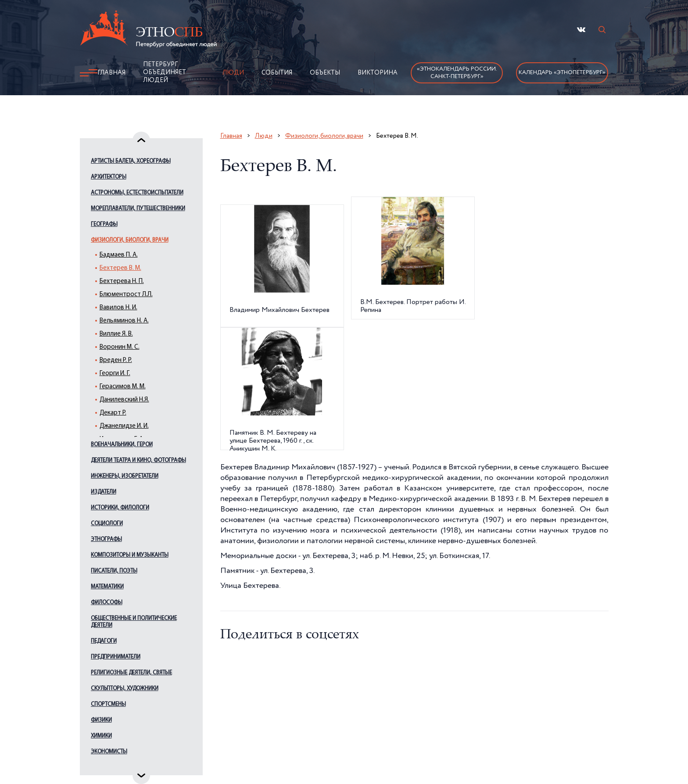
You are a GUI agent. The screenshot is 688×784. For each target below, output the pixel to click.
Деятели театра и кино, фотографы (138, 460)
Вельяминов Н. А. (124, 321)
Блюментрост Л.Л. (126, 295)
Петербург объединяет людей (165, 72)
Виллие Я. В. (116, 334)
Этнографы (106, 539)
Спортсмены (108, 704)
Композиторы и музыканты (130, 555)
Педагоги (104, 641)
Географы (104, 224)
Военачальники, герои (122, 445)
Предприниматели (116, 657)
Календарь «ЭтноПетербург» (562, 73)
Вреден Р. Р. (116, 360)
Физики (101, 720)
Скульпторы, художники (125, 689)
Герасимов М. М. (123, 387)
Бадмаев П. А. (119, 255)
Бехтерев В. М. (120, 268)
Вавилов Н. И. (118, 308)
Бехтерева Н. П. (122, 281)
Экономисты (109, 752)
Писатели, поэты (114, 571)
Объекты (325, 73)
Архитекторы (109, 177)
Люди (233, 73)
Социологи (107, 524)
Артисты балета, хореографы (131, 161)
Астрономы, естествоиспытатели (137, 193)
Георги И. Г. (115, 374)
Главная (111, 73)
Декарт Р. (113, 413)
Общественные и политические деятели (134, 622)
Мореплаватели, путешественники (138, 209)
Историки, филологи (120, 508)
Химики (101, 736)
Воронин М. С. (120, 347)
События (277, 73)
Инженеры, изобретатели (125, 476)
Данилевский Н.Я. (124, 400)
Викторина (378, 73)
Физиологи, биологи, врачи (130, 240)
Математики (107, 587)
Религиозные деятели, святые (131, 673)
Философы (107, 603)
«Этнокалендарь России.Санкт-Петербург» (457, 73)
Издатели (104, 492)
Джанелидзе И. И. (124, 426)
